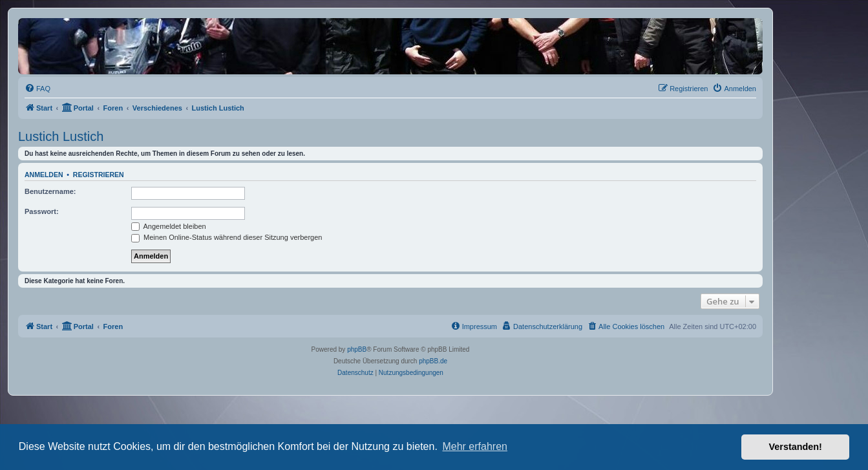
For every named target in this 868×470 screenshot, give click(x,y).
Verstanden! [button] (796, 447)
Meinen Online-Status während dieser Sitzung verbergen (227, 237)
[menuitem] (37, 89)
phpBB (357, 349)
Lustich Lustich (61, 136)
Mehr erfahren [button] (475, 446)
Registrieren (99, 175)
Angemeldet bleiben (169, 226)
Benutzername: (50, 191)
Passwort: (42, 211)
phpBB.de (433, 361)
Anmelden (44, 175)
